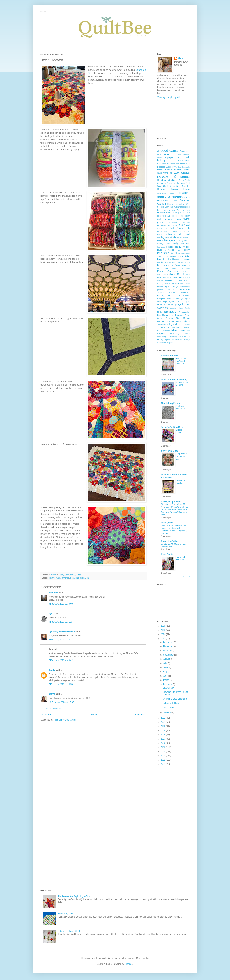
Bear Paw (162, 164)
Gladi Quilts (167, 523)
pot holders (183, 296)
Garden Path (163, 228)
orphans (186, 287)
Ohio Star (174, 284)
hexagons (74, 578)
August (167, 659)
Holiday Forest (183, 241)
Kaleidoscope (174, 259)
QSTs (188, 299)
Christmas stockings (167, 180)
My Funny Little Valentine (175, 699)
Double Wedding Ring (179, 210)
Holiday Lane (163, 244)
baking (161, 161)
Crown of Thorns (171, 201)
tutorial (187, 337)
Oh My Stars (163, 284)
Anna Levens (172, 154)
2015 (163, 747)
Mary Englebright (181, 271)
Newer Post (47, 715)
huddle (186, 247)
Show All (186, 577)
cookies (176, 186)
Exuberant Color (169, 356)
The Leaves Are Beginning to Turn (74, 896)
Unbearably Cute (171, 703)
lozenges (186, 265)
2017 (163, 739)
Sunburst (167, 331)
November (168, 646)
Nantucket (177, 277)
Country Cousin (180, 189)
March (166, 680)
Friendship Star (164, 225)
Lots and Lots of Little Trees (71, 931)
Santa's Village (176, 308)
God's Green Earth (180, 228)
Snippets (179, 315)
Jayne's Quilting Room (173, 427)
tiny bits (180, 334)
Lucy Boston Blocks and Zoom (182, 456)
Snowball (170, 318)
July (165, 663)
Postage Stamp (166, 296)
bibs (188, 164)
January (167, 712)
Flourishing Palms (170, 403)
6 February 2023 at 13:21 (61, 640)
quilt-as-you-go (170, 305)
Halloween (170, 234)
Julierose (53, 593)
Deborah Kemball (175, 204)
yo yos (170, 343)
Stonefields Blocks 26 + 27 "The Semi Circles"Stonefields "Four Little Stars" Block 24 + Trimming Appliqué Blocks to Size (175, 509)
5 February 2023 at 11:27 (61, 622)
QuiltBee (43, 12)
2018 (163, 735)
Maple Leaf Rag (181, 268)
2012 (163, 760)
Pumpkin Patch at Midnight (170, 299)
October (167, 651)
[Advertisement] (173, 118)
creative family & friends (59, 578)
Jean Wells (185, 253)
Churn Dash (184, 180)
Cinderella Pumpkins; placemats (171, 183)
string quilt (172, 324)
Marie (181, 58)
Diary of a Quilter (170, 541)
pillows (160, 289)
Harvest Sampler (183, 237)
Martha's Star (164, 271)
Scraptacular (184, 312)
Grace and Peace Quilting (174, 380)
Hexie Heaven (169, 707)
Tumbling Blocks (176, 337)
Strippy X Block (164, 327)
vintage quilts (164, 340)
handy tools (170, 237)
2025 (163, 630)
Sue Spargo (176, 327)
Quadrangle (162, 302)
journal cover (176, 256)
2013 (163, 756)
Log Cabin (175, 265)
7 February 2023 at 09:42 (61, 660)
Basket (180, 161)
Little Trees (163, 265)
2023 (163, 638)
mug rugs (167, 277)
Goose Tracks (163, 231)
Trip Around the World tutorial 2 (181, 361)
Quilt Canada (176, 302)
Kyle (51, 614)
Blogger (129, 964)
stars (187, 321)
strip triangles (184, 324)
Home (94, 715)
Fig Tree (175, 216)
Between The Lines (176, 164)
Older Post (140, 715)
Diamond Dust (171, 207)
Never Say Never (66, 914)
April (166, 676)
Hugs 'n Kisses (166, 250)
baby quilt (183, 157)
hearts (160, 241)
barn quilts (171, 161)
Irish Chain (175, 253)
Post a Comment (53, 709)
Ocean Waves (183, 280)
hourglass (161, 247)
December (168, 642)
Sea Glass (162, 315)
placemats (185, 292)
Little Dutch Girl (183, 262)
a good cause (168, 151)
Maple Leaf (163, 268)
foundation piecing (180, 222)
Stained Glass (174, 321)
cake (159, 173)
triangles (165, 337)
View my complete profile (169, 97)
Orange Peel (177, 287)
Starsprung (161, 324)
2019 (163, 730)
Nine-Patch (170, 280)
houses (170, 247)
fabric (184, 213)
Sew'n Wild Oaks (170, 451)
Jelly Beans (163, 256)
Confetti (167, 186)
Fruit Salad (184, 225)
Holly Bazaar (181, 243)
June (166, 667)
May (165, 672)
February (168, 684)
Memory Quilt (163, 274)
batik (187, 161)
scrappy (170, 312)
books (160, 170)
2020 (163, 726)
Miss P (181, 274)
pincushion (172, 289)
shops (172, 315)
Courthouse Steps (166, 193)
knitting (168, 262)
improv (186, 250)
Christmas (182, 177)
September (169, 655)
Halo (180, 234)
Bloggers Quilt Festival (167, 167)
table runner (178, 330)
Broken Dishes (182, 170)
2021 (163, 722)
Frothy (175, 225)
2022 (163, 718)
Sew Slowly (168, 688)
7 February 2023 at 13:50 (61, 684)
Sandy (52, 670)
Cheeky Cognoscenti (172, 501)
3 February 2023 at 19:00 (61, 604)
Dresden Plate (164, 213)
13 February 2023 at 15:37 (61, 702)
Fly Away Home (172, 219)
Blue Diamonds (184, 167)
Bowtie (168, 170)
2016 (163, 743)
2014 (163, 751)
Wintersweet (177, 340)
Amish (160, 154)
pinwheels (172, 292)
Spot (178, 318)
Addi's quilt (185, 151)
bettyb (52, 694)
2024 (163, 634)
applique (169, 157)
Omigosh (167, 287)
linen (174, 262)
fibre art (166, 216)
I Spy (179, 250)
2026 (163, 626)
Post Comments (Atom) (65, 720)
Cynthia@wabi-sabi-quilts (62, 631)
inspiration (84, 578)
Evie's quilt (177, 213)
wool (164, 343)
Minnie (172, 274)
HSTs (178, 247)
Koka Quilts (167, 554)
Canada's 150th (171, 173)
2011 (163, 764)
